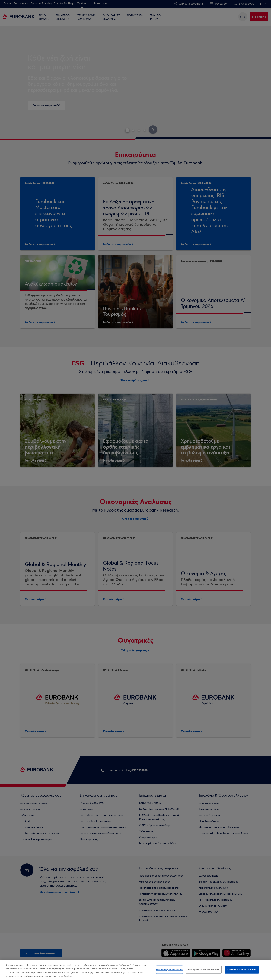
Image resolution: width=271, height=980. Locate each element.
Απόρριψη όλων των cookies (204, 969)
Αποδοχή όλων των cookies (242, 969)
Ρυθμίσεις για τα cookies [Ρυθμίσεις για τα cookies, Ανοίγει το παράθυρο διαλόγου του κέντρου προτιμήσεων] (169, 969)
